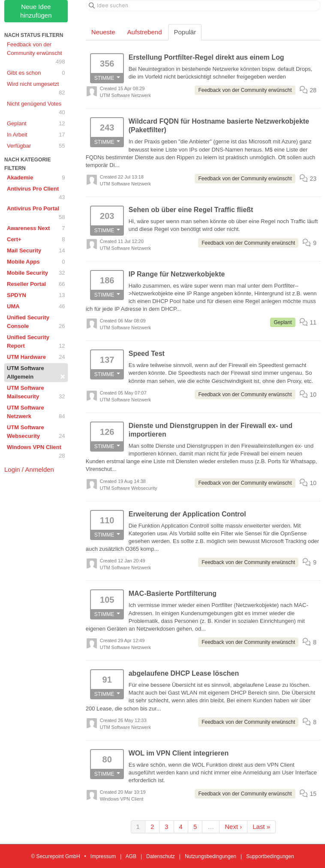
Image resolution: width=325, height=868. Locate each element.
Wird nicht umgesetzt (36, 89)
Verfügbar (36, 146)
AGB (131, 856)
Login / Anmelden (29, 469)
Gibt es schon (36, 73)
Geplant (36, 124)
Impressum (103, 856)
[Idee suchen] (203, 6)
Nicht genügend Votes (36, 109)
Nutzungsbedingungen (211, 856)
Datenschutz (161, 856)
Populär (185, 32)
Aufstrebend (145, 32)
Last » (261, 827)
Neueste (103, 32)
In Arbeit (36, 135)
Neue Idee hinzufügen (36, 11)
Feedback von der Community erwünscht (36, 54)
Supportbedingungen (270, 856)
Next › (233, 827)
